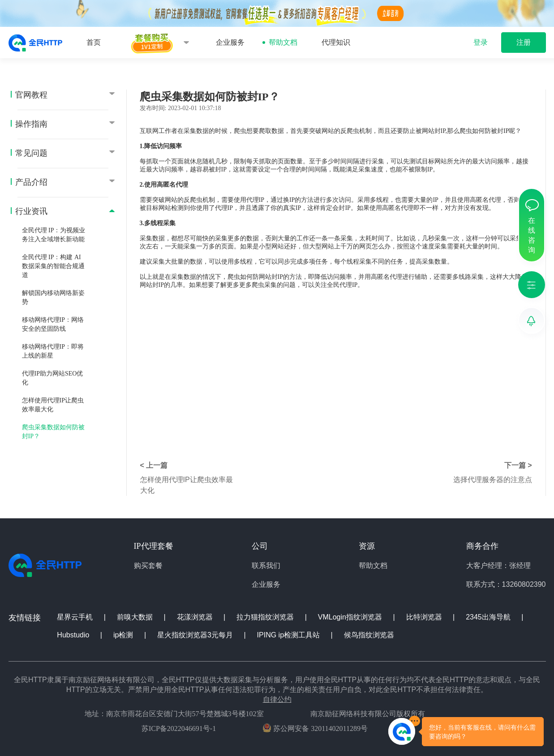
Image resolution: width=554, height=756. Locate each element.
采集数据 (196, 131)
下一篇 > (518, 465)
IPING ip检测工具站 (290, 635)
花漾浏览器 (196, 617)
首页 (94, 42)
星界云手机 (76, 617)
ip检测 (124, 635)
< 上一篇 (154, 465)
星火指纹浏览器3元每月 (196, 635)
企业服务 (230, 42)
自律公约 (277, 699)
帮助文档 (283, 42)
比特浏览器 (425, 617)
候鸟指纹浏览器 (369, 635)
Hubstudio (74, 635)
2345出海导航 (489, 617)
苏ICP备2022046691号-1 (179, 728)
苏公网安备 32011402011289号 (315, 728)
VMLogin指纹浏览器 (351, 617)
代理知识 (336, 42)
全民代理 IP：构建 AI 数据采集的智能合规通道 (53, 266)
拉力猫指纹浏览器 (266, 617)
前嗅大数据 (136, 617)
